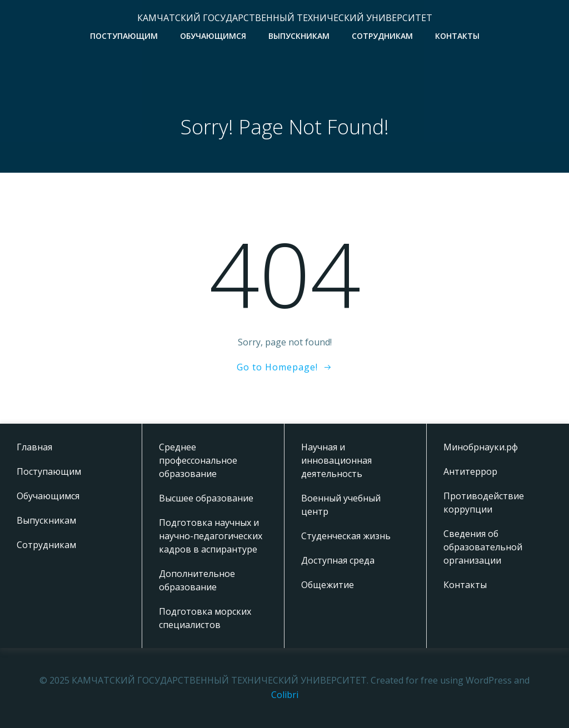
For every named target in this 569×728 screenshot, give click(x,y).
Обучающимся (213, 36)
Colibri (285, 695)
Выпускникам (299, 36)
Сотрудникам (382, 36)
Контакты (457, 36)
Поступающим (124, 36)
